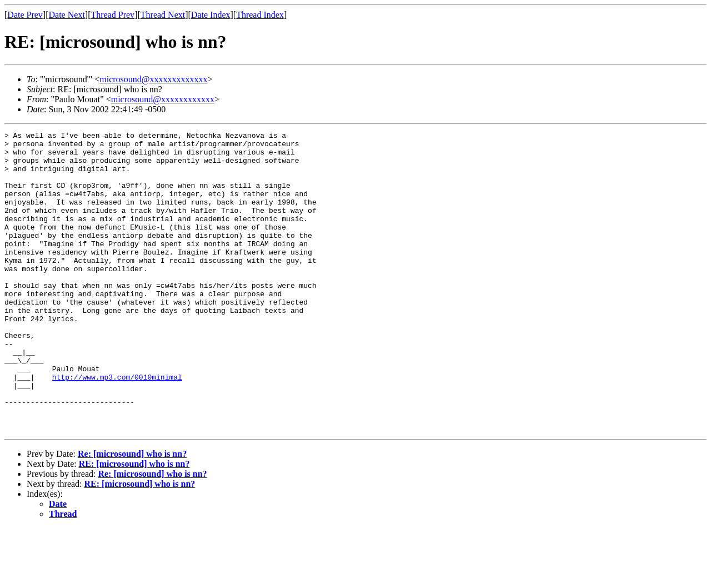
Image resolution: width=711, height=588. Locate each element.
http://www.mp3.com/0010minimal (117, 427)
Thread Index (260, 15)
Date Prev (25, 15)
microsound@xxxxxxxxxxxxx (153, 79)
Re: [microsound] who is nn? (132, 514)
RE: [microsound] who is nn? (134, 524)
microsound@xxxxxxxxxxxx (163, 99)
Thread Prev (112, 15)
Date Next (67, 15)
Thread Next (163, 15)
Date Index (211, 15)
